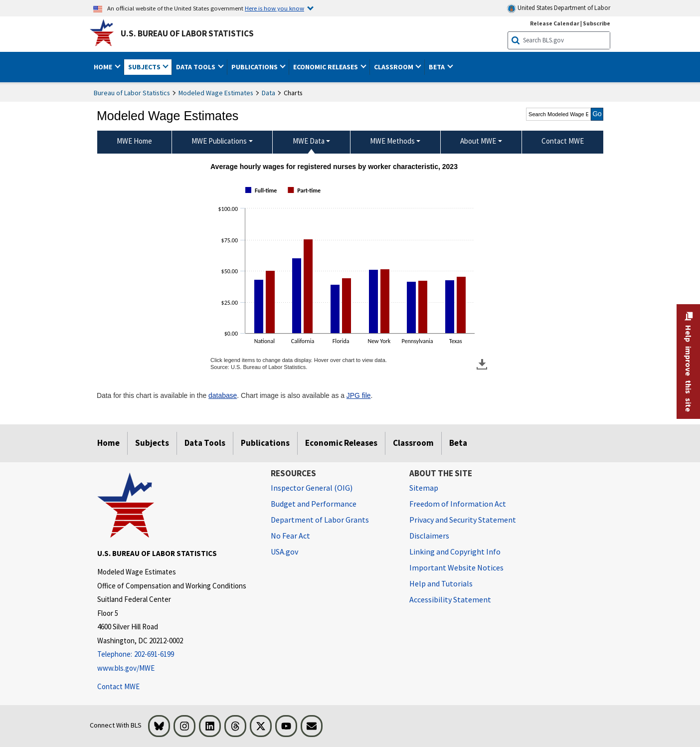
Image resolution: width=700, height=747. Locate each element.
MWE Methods (392, 141)
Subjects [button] (145, 67)
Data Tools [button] (196, 67)
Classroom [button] (394, 67)
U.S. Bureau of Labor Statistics (187, 33)
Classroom (413, 443)
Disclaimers (429, 536)
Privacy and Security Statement (463, 520)
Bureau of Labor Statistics (132, 93)
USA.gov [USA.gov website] (284, 552)
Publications (265, 443)
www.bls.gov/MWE (126, 668)
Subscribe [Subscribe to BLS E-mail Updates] (597, 23)
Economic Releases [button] (326, 67)
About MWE (478, 141)
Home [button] (104, 67)
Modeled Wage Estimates (216, 93)
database (223, 395)
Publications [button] (255, 67)
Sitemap (424, 488)
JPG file (359, 395)
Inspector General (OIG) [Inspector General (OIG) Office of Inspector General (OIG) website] (312, 488)
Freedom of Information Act (458, 504)
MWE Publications (219, 141)
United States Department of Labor (559, 8)
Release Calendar (555, 23)
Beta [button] (437, 67)
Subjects (152, 443)
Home (108, 443)
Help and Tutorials (441, 583)
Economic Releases (341, 443)
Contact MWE (118, 686)
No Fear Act (290, 536)
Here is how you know (274, 8)
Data (268, 93)
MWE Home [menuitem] (134, 141)
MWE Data (309, 141)
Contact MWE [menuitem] (563, 141)
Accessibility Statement (450, 599)
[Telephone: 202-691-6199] (176, 654)
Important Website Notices (456, 567)
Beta (458, 443)
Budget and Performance (314, 504)
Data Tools (205, 443)
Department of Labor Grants (320, 520)
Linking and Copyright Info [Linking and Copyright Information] (455, 552)
